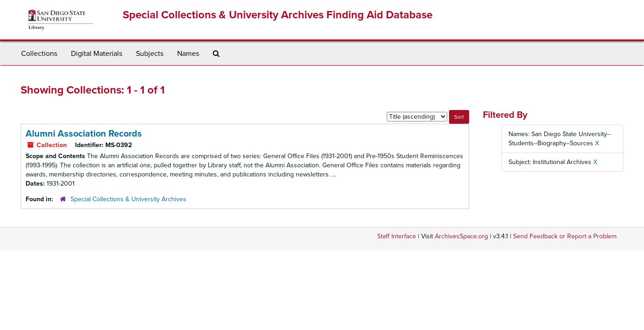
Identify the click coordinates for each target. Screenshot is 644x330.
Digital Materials (97, 54)
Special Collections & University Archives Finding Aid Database (278, 15)
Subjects (150, 54)
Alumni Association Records (84, 134)
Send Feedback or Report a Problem (565, 236)
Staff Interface (397, 236)
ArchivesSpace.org (461, 236)
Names (188, 54)
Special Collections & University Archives (128, 199)
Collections (39, 54)
